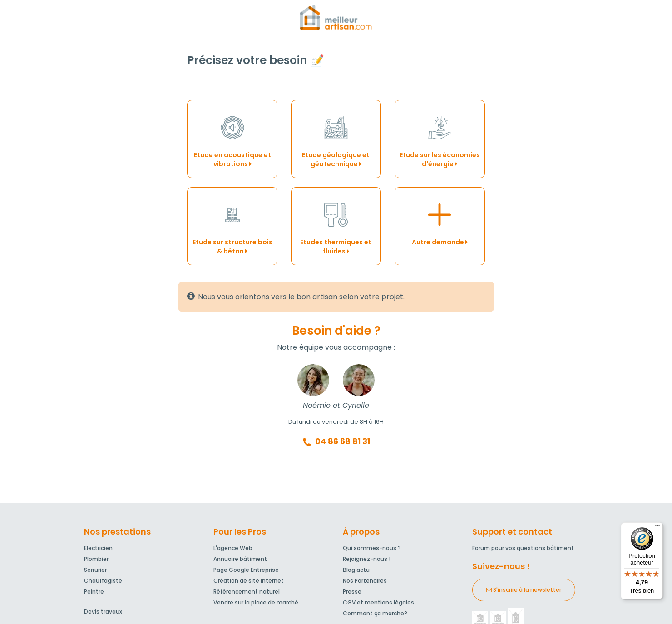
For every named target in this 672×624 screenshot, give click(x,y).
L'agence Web (233, 548)
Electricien (98, 548)
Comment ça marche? (375, 613)
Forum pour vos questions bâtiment (523, 548)
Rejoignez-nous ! (367, 559)
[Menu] (657, 528)
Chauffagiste (103, 581)
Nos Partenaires (365, 581)
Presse (352, 592)
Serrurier (95, 570)
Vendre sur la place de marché (256, 602)
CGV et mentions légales (378, 602)
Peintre (94, 592)
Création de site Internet (249, 581)
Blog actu (356, 570)
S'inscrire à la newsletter (524, 590)
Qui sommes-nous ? (372, 548)
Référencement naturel (247, 592)
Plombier (96, 559)
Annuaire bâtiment (240, 559)
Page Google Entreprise (246, 570)
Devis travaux (103, 612)
